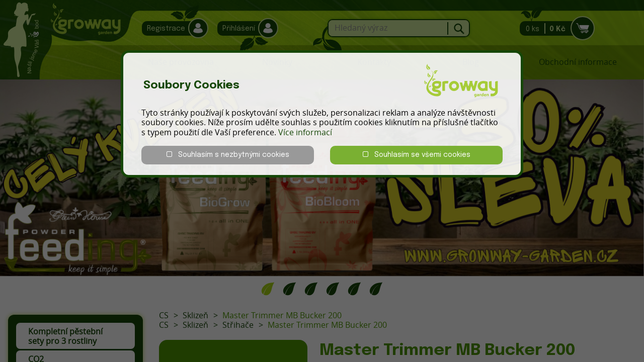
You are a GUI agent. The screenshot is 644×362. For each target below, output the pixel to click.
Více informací (305, 132)
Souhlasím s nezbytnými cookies (228, 155)
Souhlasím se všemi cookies (417, 155)
